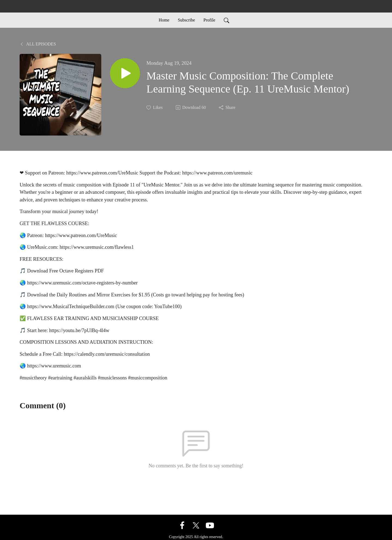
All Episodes (38, 44)
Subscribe (186, 20)
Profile (209, 20)
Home (164, 20)
